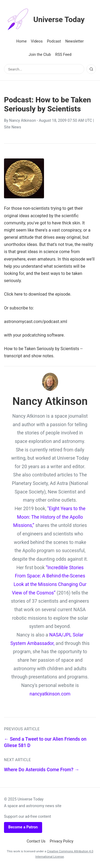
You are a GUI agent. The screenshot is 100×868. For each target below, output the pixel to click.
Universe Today (44, 20)
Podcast (54, 41)
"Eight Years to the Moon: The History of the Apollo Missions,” (49, 517)
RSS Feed (63, 55)
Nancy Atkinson (22, 121)
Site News (13, 127)
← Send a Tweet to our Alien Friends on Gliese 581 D (45, 742)
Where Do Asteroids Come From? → (42, 770)
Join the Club (40, 55)
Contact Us (36, 841)
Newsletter (75, 41)
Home (21, 41)
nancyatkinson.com (50, 694)
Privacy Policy (62, 841)
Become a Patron (23, 827)
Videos (37, 41)
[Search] (91, 69)
